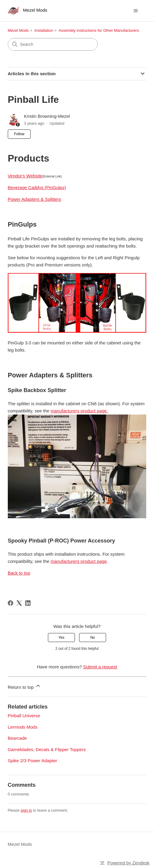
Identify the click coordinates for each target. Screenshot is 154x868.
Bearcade (17, 738)
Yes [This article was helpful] (61, 638)
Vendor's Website (25, 176)
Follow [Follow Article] (19, 134)
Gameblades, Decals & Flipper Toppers (47, 749)
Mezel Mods (18, 30)
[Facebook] (10, 603)
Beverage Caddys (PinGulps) (37, 187)
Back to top (19, 573)
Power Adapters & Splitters (34, 199)
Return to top (24, 686)
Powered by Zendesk (128, 863)
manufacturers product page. (79, 411)
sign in (26, 810)
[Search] (53, 44)
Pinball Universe (24, 716)
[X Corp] (19, 603)
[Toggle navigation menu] (136, 11)
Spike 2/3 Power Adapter (33, 761)
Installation (44, 30)
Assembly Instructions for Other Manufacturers (99, 30)
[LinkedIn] (28, 603)
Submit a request (100, 667)
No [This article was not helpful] (92, 638)
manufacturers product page (79, 561)
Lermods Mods (23, 727)
